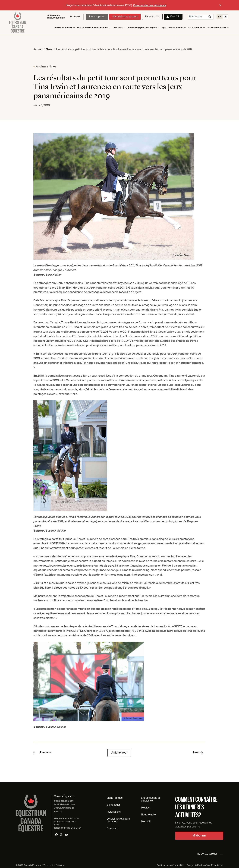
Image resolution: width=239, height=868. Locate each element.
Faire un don (152, 17)
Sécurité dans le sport (125, 17)
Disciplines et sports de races (92, 28)
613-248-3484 (74, 828)
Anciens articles (46, 67)
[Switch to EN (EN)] (220, 17)
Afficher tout (119, 753)
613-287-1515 (72, 819)
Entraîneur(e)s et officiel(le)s (142, 28)
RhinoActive (217, 865)
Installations (114, 812)
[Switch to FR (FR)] (225, 17)
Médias (145, 808)
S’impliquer (113, 805)
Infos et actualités (63, 28)
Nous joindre (148, 815)
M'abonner (199, 836)
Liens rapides (97, 17)
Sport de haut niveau (172, 28)
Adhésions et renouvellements (56, 17)
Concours (118, 28)
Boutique (75, 17)
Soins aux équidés (217, 28)
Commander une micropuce (150, 6)
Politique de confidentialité (170, 865)
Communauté (195, 28)
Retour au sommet (210, 854)
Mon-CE (175, 17)
